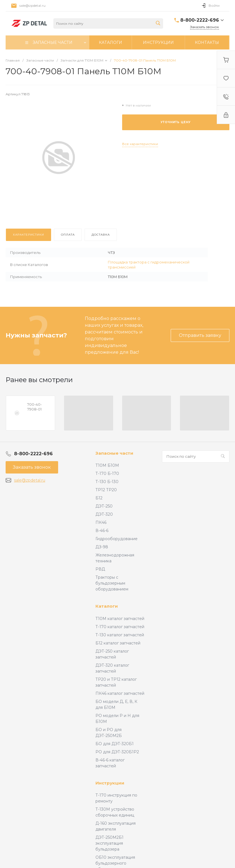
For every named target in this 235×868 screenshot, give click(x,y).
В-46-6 (102, 531)
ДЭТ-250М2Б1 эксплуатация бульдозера (109, 843)
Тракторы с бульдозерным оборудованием (112, 583)
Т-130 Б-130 (107, 482)
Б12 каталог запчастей (118, 643)
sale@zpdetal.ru (32, 5)
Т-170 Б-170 (107, 474)
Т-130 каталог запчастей (120, 635)
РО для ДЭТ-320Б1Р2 (117, 752)
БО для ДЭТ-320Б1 (115, 744)
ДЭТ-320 (104, 514)
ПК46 (101, 522)
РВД (100, 569)
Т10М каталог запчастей (120, 619)
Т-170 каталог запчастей (120, 627)
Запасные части (114, 453)
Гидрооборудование (117, 539)
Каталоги (107, 606)
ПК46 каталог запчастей (120, 693)
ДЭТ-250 (104, 506)
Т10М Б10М (107, 465)
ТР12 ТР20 (106, 490)
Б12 (99, 498)
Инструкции (110, 783)
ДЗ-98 (102, 547)
